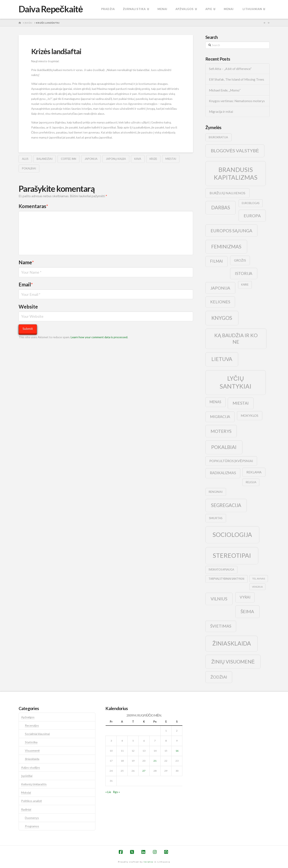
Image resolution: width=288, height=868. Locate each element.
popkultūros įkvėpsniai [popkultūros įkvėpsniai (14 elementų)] (231, 461)
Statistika (31, 742)
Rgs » (116, 792)
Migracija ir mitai (221, 112)
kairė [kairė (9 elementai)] (245, 285)
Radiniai (26, 809)
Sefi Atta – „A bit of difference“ (230, 69)
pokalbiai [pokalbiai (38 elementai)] (224, 447)
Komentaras (33, 206)
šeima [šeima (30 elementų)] (247, 611)
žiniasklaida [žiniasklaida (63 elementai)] (232, 643)
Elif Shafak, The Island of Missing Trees (237, 79)
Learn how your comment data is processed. (99, 337)
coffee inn (68, 159)
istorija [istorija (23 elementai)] (244, 273)
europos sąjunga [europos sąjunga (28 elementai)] (231, 231)
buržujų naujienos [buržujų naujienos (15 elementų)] (228, 193)
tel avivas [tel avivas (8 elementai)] (259, 579)
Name (26, 262)
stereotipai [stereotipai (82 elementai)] (232, 555)
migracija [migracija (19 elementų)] (220, 417)
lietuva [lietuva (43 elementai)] (222, 359)
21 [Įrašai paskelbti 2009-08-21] (155, 761)
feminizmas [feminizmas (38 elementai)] (226, 247)
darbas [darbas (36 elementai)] (221, 207)
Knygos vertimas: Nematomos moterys (237, 101)
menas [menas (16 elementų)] (215, 402)
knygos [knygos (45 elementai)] (222, 318)
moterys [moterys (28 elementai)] (221, 431)
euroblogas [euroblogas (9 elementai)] (251, 203)
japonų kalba (116, 159)
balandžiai (45, 159)
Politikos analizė (31, 801)
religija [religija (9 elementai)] (251, 482)
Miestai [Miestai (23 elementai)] (241, 403)
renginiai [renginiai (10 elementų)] (216, 492)
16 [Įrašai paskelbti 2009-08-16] (177, 751)
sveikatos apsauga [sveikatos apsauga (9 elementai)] (221, 570)
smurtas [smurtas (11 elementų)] (216, 518)
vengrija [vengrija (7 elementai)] (257, 587)
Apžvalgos (28, 717)
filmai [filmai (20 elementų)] (216, 261)
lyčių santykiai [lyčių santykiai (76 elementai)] (236, 382)
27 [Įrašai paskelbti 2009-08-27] (144, 771)
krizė (153, 159)
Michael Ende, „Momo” (225, 90)
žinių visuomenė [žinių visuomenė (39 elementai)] (233, 662)
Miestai (171, 159)
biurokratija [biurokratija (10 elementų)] (218, 137)
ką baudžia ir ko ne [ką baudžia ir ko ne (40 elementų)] (236, 339)
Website (28, 307)
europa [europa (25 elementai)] (252, 216)
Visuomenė (32, 750)
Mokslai (26, 792)
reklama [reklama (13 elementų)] (254, 472)
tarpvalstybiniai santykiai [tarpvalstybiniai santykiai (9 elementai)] (226, 579)
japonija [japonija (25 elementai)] (220, 288)
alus (25, 159)
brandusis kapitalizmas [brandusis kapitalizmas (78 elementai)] (236, 173)
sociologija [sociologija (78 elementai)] (232, 534)
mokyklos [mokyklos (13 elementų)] (250, 416)
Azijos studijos (31, 767)
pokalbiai (29, 168)
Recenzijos (32, 725)
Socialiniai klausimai (37, 734)
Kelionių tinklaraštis (34, 784)
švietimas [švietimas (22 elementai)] (221, 626)
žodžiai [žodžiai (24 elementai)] (219, 677)
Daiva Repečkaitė (51, 9)
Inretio (148, 862)
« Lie (108, 792)
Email (26, 284)
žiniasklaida (32, 759)
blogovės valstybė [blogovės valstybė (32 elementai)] (235, 151)
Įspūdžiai (27, 776)
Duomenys (32, 818)
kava (138, 159)
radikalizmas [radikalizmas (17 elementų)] (223, 473)
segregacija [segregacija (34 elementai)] (226, 505)
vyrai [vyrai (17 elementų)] (245, 597)
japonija (91, 159)
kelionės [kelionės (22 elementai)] (220, 302)
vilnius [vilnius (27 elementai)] (219, 599)
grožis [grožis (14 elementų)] (240, 260)
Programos (32, 826)
